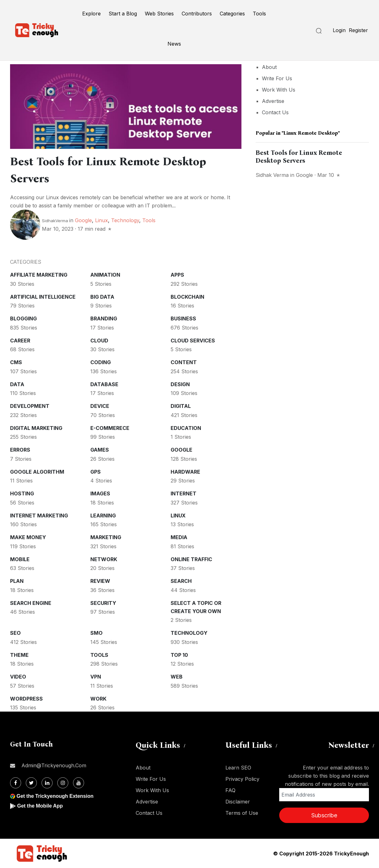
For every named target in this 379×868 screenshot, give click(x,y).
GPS (96, 472)
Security (103, 603)
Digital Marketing (36, 428)
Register (358, 30)
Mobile (20, 559)
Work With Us (279, 90)
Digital (181, 406)
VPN (96, 677)
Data (17, 384)
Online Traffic (191, 559)
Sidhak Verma (272, 175)
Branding (104, 318)
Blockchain (187, 297)
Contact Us (275, 112)
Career (20, 341)
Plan (17, 581)
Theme (19, 655)
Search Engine (31, 603)
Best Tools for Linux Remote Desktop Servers (299, 157)
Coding (101, 362)
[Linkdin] (47, 783)
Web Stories (159, 14)
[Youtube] (79, 783)
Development (30, 406)
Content (184, 362)
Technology (125, 220)
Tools (259, 14)
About (269, 67)
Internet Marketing (39, 516)
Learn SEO (238, 768)
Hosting (22, 493)
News (174, 44)
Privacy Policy (242, 779)
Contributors (197, 14)
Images (100, 493)
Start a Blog (123, 14)
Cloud (99, 341)
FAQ (230, 790)
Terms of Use (242, 813)
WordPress (26, 699)
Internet (184, 493)
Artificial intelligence (43, 297)
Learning (103, 516)
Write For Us (277, 78)
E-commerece (110, 428)
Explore (91, 14)
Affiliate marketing (39, 275)
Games (100, 450)
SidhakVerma (55, 221)
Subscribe (324, 815)
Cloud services (193, 341)
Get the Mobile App (40, 806)
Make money (28, 537)
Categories (232, 14)
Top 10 (179, 655)
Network (104, 559)
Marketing (106, 537)
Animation (105, 275)
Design (180, 384)
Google (83, 220)
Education (186, 428)
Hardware (185, 472)
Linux (102, 220)
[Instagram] (63, 783)
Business (183, 318)
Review (100, 581)
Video (18, 677)
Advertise (273, 101)
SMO (96, 633)
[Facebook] (16, 783)
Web (177, 677)
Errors (20, 450)
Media (179, 537)
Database (104, 384)
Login (339, 30)
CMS (16, 362)
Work (98, 699)
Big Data (102, 297)
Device (100, 406)
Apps (177, 275)
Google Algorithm (37, 472)
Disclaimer (238, 802)
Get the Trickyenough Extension (55, 796)
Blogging (23, 318)
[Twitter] (31, 783)
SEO (15, 633)
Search (181, 581)
